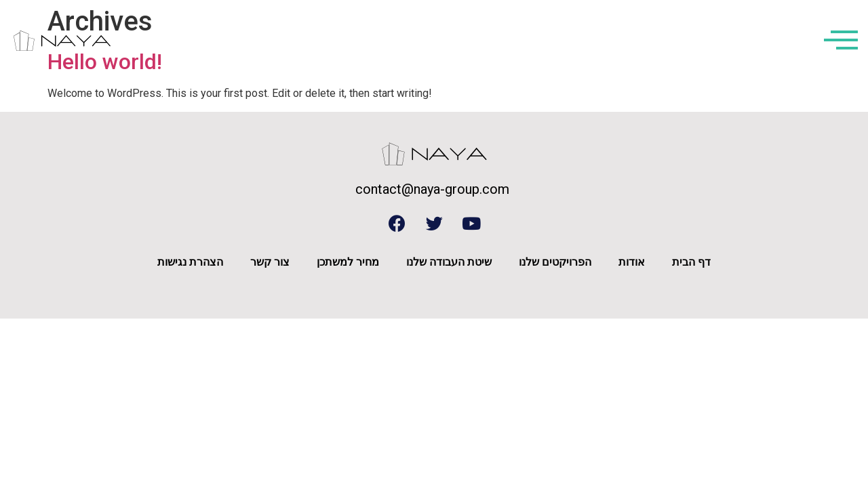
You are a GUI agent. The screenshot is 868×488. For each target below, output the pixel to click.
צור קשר (270, 262)
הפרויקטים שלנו (555, 262)
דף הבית (691, 262)
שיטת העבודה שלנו (449, 262)
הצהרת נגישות (190, 262)
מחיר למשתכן (348, 262)
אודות (632, 262)
